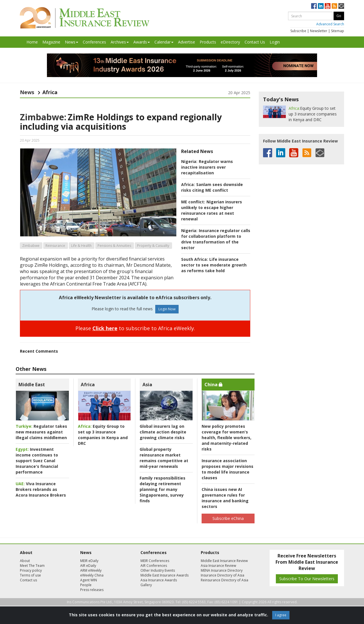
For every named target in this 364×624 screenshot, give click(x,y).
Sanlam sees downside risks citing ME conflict (212, 187)
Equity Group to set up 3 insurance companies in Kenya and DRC (103, 435)
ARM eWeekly (91, 570)
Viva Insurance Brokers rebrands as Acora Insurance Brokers (41, 489)
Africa (88, 385)
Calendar (164, 42)
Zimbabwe (31, 246)
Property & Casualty (153, 246)
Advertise (187, 42)
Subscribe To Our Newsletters (307, 579)
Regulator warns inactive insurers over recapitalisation (207, 167)
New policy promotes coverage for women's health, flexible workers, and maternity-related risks (227, 438)
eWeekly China (92, 575)
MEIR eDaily (89, 561)
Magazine (51, 42)
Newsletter (319, 31)
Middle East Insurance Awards (165, 575)
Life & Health (81, 246)
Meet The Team (32, 566)
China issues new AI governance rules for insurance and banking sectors (225, 498)
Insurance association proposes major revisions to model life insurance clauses (227, 469)
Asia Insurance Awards (159, 580)
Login (275, 42)
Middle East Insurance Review (224, 561)
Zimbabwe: (43, 117)
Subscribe (298, 31)
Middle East (32, 385)
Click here (105, 328)
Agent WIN (89, 580)
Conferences (94, 42)
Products (208, 42)
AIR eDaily (88, 566)
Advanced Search (330, 24)
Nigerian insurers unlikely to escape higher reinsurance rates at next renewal (212, 210)
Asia (147, 385)
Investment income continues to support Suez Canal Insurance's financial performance (37, 461)
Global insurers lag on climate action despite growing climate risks (163, 432)
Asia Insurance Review (218, 566)
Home (32, 42)
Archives (120, 42)
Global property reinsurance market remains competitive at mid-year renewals (164, 458)
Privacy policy (31, 570)
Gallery (146, 585)
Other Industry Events (158, 570)
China (214, 385)
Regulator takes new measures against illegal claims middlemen (41, 432)
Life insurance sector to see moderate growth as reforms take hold (214, 265)
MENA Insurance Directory (222, 570)
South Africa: (195, 259)
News (72, 42)
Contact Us (255, 42)
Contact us (28, 580)
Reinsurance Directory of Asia (225, 580)
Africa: (188, 184)
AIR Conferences (154, 566)
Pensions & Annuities (114, 246)
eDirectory (230, 42)
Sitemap (338, 31)
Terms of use (30, 575)
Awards (142, 42)
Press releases (92, 590)
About (25, 561)
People (86, 585)
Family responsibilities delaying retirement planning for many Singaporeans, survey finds (163, 489)
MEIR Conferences (155, 561)
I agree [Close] (281, 615)
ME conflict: (193, 202)
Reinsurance (55, 246)
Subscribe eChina (228, 518)
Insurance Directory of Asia (223, 575)
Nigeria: (189, 161)
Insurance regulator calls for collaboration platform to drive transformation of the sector (216, 239)
